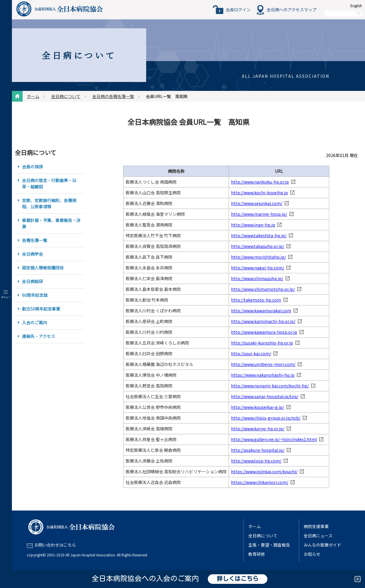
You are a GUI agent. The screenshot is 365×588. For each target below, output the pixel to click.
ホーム (33, 96)
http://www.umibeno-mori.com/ (263, 364)
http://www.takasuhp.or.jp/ (258, 246)
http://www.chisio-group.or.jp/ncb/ (266, 418)
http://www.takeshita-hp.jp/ (259, 235)
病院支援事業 (316, 526)
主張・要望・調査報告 (269, 545)
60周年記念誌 (35, 295)
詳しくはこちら (238, 579)
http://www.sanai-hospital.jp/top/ (265, 396)
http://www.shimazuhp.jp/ (257, 278)
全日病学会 (32, 254)
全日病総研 (32, 281)
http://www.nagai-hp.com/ (258, 268)
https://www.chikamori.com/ (260, 482)
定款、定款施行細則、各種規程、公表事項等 (49, 203)
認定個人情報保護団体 (43, 268)
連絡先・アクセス (39, 336)
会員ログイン (238, 10)
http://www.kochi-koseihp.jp (259, 193)
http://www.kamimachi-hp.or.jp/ (263, 321)
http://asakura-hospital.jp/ (258, 450)
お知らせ (312, 554)
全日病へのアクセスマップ (292, 10)
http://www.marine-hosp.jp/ (259, 214)
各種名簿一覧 (35, 240)
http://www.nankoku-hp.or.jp (260, 182)
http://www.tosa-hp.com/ (256, 461)
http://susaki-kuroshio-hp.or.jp (262, 343)
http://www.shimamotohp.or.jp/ (263, 289)
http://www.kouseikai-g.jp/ (258, 407)
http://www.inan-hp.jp (253, 225)
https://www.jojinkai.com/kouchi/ (264, 471)
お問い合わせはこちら (55, 545)
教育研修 (257, 554)
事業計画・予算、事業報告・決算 (51, 223)
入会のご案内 (35, 322)
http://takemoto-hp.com (256, 300)
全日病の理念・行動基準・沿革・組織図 (49, 183)
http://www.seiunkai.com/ (257, 203)
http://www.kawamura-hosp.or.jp (264, 332)
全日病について (66, 96)
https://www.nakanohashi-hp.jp (263, 375)
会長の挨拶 (32, 167)
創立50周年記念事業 (41, 309)
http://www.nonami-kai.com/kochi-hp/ (270, 386)
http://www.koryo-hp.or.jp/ (258, 429)
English (356, 6)
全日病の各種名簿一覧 (113, 96)
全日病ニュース (318, 536)
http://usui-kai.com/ (251, 353)
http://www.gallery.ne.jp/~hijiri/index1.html (274, 439)
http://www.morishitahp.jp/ (258, 257)
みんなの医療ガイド (322, 545)
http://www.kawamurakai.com (261, 311)
